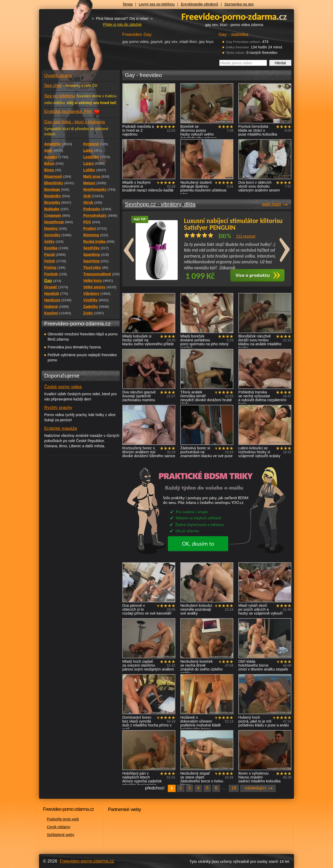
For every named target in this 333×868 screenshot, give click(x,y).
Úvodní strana (58, 76)
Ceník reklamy (59, 827)
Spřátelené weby (61, 835)
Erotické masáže (61, 428)
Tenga (128, 4)
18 (234, 788)
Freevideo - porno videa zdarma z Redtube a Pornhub (70, 39)
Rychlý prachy (58, 408)
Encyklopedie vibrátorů (200, 4)
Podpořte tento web (63, 819)
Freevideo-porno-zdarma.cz (87, 861)
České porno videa (63, 387)
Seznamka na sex (239, 4)
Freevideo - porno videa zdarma (234, 17)
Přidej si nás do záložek (122, 24)
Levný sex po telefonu (157, 4)
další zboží (272, 204)
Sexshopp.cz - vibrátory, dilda (160, 204)
